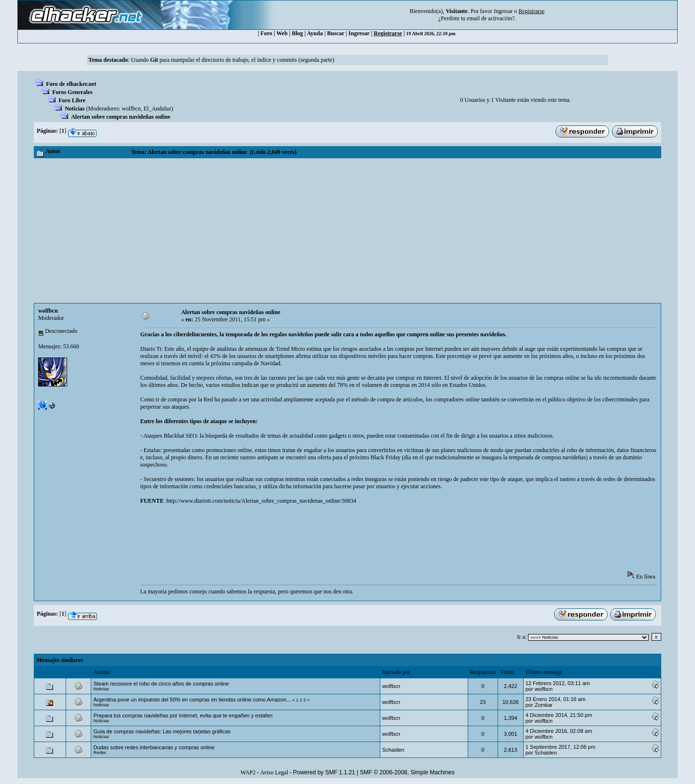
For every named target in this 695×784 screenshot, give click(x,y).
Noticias (75, 109)
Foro (266, 33)
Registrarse (388, 33)
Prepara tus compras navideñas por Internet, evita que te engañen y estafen (183, 715)
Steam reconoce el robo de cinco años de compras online (161, 684)
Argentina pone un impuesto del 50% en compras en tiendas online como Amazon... (192, 700)
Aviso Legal (274, 772)
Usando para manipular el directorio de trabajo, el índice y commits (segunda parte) (232, 60)
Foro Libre (72, 100)
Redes (99, 753)
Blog (298, 33)
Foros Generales (72, 92)
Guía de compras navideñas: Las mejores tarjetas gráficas (162, 731)
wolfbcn (131, 109)
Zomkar (544, 705)
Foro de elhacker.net (71, 84)
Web (282, 33)
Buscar (336, 33)
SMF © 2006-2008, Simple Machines (407, 772)
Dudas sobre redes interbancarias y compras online (154, 747)
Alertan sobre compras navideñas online (121, 117)
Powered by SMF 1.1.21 (324, 772)
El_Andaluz (158, 109)
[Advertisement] (347, 231)
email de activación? (491, 18)
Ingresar (503, 11)
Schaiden (393, 750)
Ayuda (315, 33)
